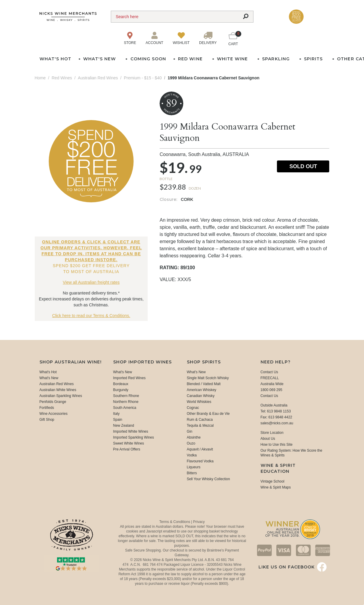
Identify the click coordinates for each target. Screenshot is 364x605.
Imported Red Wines (129, 378)
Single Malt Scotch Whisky (208, 378)
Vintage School (273, 481)
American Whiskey (202, 390)
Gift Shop (47, 420)
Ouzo (191, 443)
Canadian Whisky (201, 396)
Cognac (193, 408)
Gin (190, 431)
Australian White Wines (58, 390)
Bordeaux (121, 384)
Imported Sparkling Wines (134, 437)
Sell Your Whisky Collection (208, 479)
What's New (49, 378)
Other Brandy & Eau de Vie (208, 414)
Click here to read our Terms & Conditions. (91, 316)
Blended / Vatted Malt (204, 384)
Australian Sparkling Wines (61, 396)
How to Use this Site (277, 445)
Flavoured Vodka (200, 461)
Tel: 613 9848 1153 (276, 411)
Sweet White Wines (129, 443)
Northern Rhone (126, 402)
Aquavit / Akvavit (200, 449)
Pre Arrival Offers (127, 449)
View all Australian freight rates (91, 282)
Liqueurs (194, 467)
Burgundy (121, 390)
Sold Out (303, 166)
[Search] (175, 17)
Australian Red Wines (57, 384)
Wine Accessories (54, 414)
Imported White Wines (131, 431)
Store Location (272, 433)
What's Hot (55, 59)
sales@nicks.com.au (277, 423)
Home (40, 78)
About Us (268, 439)
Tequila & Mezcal (200, 426)
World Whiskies (199, 402)
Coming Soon (148, 59)
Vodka (192, 455)
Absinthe (194, 437)
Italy (116, 414)
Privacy (199, 522)
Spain (118, 420)
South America (125, 408)
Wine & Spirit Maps (276, 487)
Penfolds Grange (53, 402)
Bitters (192, 473)
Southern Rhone (126, 396)
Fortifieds (47, 408)
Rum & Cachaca (200, 420)
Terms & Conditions (175, 522)
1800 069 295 (271, 390)
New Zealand (124, 426)
